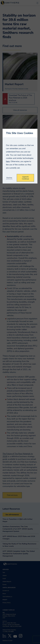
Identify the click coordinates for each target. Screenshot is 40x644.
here (8, 161)
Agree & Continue (25, 178)
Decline (9, 178)
